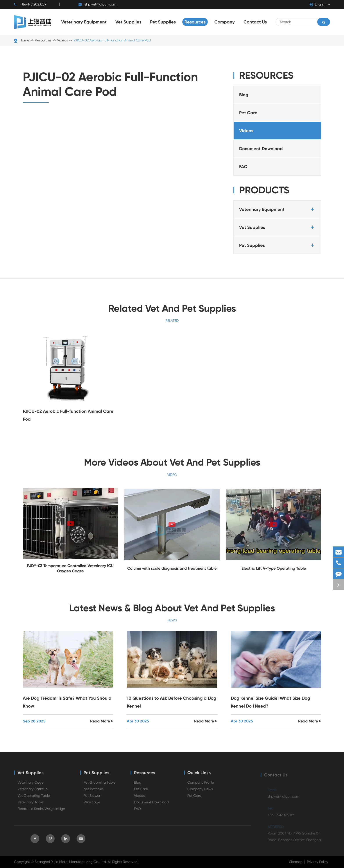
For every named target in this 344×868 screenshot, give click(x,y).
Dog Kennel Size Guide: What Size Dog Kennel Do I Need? (271, 702)
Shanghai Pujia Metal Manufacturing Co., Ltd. (71, 862)
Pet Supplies (277, 245)
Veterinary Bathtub (33, 792)
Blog (244, 95)
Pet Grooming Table (99, 785)
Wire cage (92, 805)
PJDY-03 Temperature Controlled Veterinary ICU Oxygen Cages (70, 568)
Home (24, 40)
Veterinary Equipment (277, 209)
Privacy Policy (318, 862)
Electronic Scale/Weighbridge (41, 811)
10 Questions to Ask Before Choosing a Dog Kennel (172, 702)
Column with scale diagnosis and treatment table (172, 568)
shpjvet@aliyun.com (97, 4)
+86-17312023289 (30, 4)
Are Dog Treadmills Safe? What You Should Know (67, 702)
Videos (62, 40)
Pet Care (248, 113)
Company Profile (201, 785)
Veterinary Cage (30, 785)
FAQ (243, 167)
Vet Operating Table (34, 798)
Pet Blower (92, 798)
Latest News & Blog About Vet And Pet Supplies (172, 608)
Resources (43, 40)
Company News (200, 792)
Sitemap (296, 862)
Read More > (102, 721)
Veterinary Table (30, 805)
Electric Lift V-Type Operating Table (274, 568)
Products (264, 190)
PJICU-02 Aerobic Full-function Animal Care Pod (68, 415)
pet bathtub (93, 792)
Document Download (261, 149)
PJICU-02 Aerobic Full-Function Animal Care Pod (112, 40)
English (318, 4)
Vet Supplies (277, 227)
